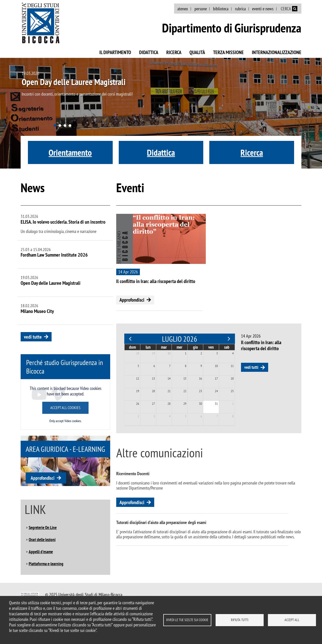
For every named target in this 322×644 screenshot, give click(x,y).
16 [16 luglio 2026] (200, 378)
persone (201, 9)
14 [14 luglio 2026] (169, 378)
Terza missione (228, 52)
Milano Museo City (37, 311)
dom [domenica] (132, 347)
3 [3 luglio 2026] (217, 353)
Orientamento (70, 152)
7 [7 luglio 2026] (170, 366)
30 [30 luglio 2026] (200, 404)
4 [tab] (70, 126)
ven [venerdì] (211, 347)
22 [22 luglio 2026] (185, 391)
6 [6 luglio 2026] (154, 366)
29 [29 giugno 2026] (153, 353)
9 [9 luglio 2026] (201, 366)
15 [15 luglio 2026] (185, 378)
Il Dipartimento (115, 52)
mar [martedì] (164, 347)
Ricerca (174, 52)
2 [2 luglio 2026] (201, 353)
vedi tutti (251, 367)
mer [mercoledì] (179, 347)
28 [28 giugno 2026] (138, 353)
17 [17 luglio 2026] (216, 378)
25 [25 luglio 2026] (232, 391)
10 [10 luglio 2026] (216, 366)
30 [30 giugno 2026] (169, 353)
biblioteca (221, 9)
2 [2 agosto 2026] (138, 416)
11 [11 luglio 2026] (232, 366)
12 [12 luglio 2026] (138, 378)
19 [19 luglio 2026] (138, 391)
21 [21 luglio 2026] (169, 391)
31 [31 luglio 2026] (216, 404)
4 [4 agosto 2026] (170, 416)
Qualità (197, 52)
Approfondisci (43, 478)
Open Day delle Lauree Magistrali (74, 82)
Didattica (149, 52)
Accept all (292, 620)
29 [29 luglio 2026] (185, 404)
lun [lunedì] (148, 347)
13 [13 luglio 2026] (153, 378)
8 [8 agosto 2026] (233, 416)
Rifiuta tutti (240, 620)
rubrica (240, 9)
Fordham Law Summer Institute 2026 (54, 255)
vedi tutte (33, 337)
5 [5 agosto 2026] (186, 416)
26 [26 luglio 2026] (138, 404)
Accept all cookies (65, 408)
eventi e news (263, 9)
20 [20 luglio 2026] (153, 391)
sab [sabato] (227, 347)
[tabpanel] (161, 113)
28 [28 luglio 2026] (169, 404)
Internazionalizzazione (277, 52)
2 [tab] (60, 126)
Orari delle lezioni (42, 540)
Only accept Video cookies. (65, 421)
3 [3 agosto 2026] (154, 416)
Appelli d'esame (41, 552)
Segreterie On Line (43, 528)
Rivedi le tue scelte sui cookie (187, 620)
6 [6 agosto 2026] (201, 416)
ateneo (183, 9)
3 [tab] (65, 126)
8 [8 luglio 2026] (186, 366)
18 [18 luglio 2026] (232, 378)
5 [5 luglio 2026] (138, 366)
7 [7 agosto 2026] (217, 416)
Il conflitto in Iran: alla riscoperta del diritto (156, 281)
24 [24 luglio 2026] (216, 391)
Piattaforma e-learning (46, 564)
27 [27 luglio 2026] (153, 404)
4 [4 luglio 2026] (233, 353)
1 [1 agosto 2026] (233, 404)
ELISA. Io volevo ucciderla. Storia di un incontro (63, 222)
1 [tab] (55, 126)
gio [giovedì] (195, 347)
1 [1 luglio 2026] (186, 353)
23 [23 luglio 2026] (200, 391)
